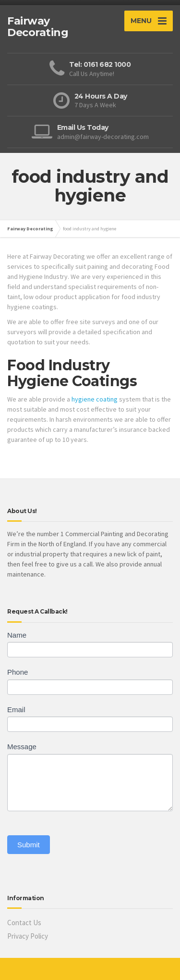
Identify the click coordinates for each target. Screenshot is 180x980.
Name (17, 635)
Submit (29, 845)
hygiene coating (95, 399)
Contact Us (24, 923)
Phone (18, 672)
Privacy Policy (28, 936)
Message (22, 747)
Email (16, 710)
